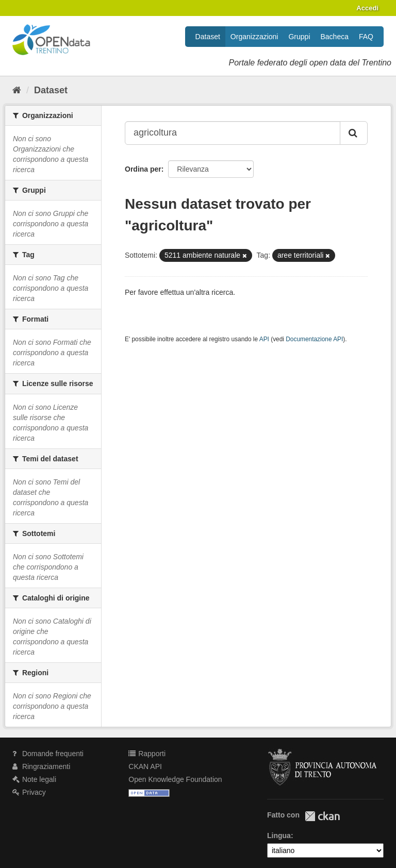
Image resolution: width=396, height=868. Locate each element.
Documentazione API (314, 339)
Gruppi (299, 37)
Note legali (34, 779)
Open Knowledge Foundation (175, 779)
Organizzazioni (254, 37)
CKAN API (145, 766)
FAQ (366, 37)
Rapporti (147, 754)
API (264, 339)
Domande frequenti (48, 754)
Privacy (29, 792)
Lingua (279, 836)
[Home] (17, 90)
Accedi (367, 8)
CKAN (322, 816)
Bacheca (335, 37)
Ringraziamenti (41, 766)
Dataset (208, 37)
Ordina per (143, 169)
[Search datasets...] (233, 133)
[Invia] (354, 133)
